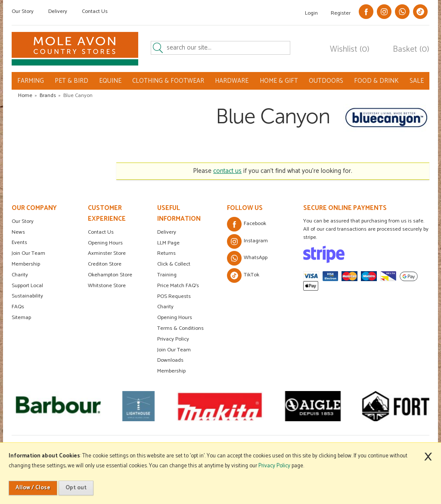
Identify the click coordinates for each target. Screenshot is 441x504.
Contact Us (95, 11)
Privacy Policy (173, 339)
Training (167, 275)
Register (341, 13)
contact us (227, 171)
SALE (417, 81)
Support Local (27, 286)
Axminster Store (107, 253)
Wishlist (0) (350, 50)
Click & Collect (174, 264)
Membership (26, 264)
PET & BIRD (71, 81)
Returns (166, 253)
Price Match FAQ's (178, 286)
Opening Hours (105, 243)
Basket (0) (411, 50)
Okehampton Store (110, 275)
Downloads (170, 360)
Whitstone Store (107, 286)
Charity (20, 275)
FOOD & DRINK (376, 81)
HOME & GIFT (279, 81)
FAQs (18, 307)
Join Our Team (28, 253)
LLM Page (168, 243)
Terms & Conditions (180, 328)
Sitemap (21, 318)
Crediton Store (105, 264)
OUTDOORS (326, 81)
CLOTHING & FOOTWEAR (168, 81)
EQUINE (110, 81)
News (18, 232)
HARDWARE (232, 81)
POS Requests (174, 296)
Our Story (23, 11)
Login (311, 13)
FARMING (31, 81)
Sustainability (27, 296)
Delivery (58, 11)
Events (19, 243)
